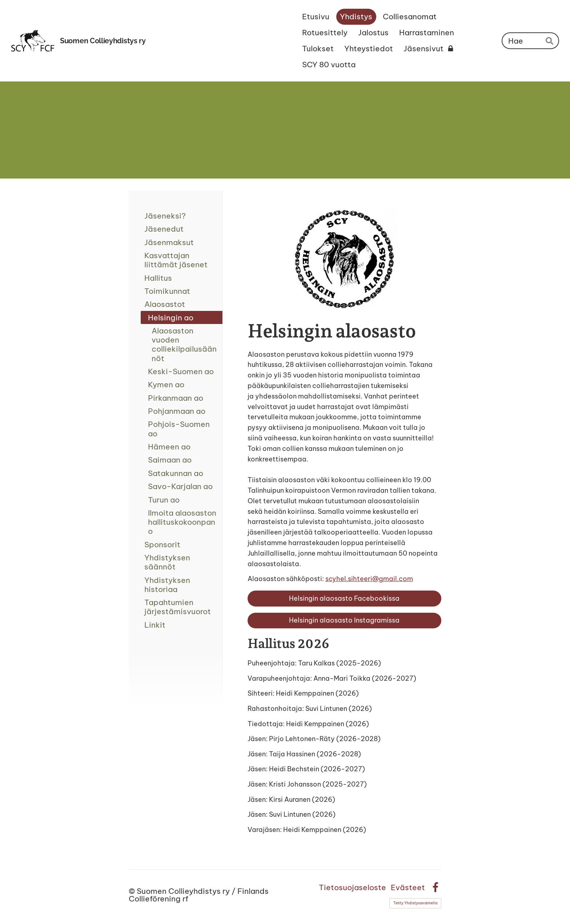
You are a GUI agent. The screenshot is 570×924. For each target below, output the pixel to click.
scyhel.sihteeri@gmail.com (369, 579)
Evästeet (408, 887)
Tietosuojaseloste (352, 887)
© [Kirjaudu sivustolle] (133, 891)
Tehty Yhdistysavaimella (415, 903)
